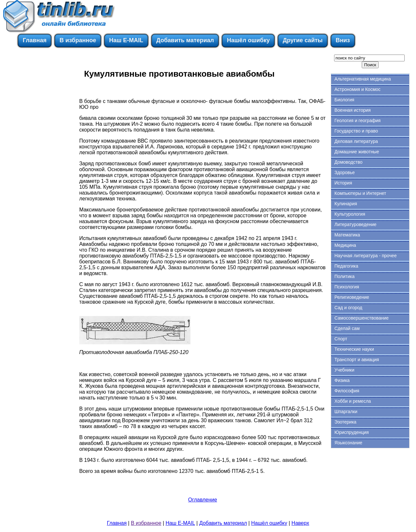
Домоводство (348, 162)
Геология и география (357, 120)
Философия (347, 391)
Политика (344, 276)
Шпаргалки (346, 412)
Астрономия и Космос (357, 89)
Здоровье (345, 172)
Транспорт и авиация (357, 360)
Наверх (300, 523)
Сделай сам (347, 328)
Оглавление (203, 500)
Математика (347, 235)
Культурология (350, 214)
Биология (344, 100)
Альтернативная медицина (363, 79)
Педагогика (346, 266)
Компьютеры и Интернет (360, 193)
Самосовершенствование (362, 318)
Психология (347, 287)
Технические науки (354, 349)
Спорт (341, 339)
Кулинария (346, 204)
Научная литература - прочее (365, 256)
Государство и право (356, 131)
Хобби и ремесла (353, 401)
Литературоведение (355, 224)
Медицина (345, 245)
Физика (342, 380)
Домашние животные (357, 152)
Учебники (344, 370)
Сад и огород (348, 308)
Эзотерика (345, 422)
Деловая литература (356, 141)
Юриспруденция (352, 432)
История (343, 183)
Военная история (353, 110)
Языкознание (348, 443)
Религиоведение (352, 297)
